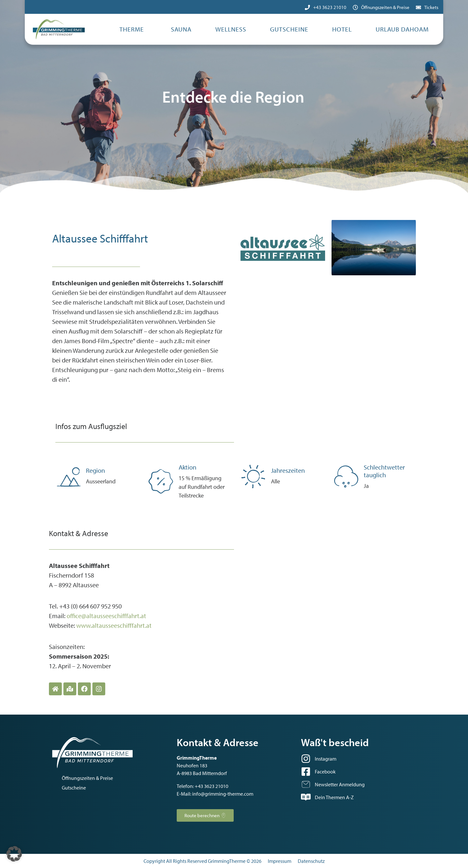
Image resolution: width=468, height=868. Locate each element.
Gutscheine (289, 29)
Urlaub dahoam (402, 29)
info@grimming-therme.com (223, 794)
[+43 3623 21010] (307, 7)
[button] (14, 854)
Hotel (342, 29)
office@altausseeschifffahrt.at (106, 616)
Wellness (231, 29)
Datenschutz (311, 861)
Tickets (431, 7)
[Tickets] (418, 7)
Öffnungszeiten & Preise (385, 7)
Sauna (181, 29)
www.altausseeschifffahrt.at (114, 625)
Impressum (280, 861)
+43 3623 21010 (330, 7)
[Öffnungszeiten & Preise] (355, 7)
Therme (132, 29)
